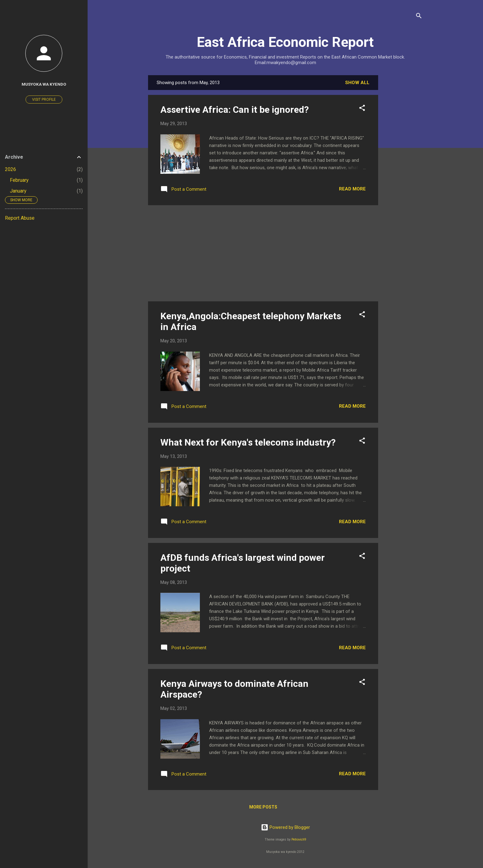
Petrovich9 (299, 839)
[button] (362, 109)
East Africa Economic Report (285, 42)
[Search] (419, 17)
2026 (10, 169)
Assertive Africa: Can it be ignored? (235, 110)
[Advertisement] (403, 168)
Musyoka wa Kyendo (44, 84)
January (18, 191)
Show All (357, 83)
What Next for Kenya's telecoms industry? (248, 442)
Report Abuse (20, 218)
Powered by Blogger (285, 827)
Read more (352, 189)
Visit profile (44, 100)
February (19, 180)
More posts (263, 807)
